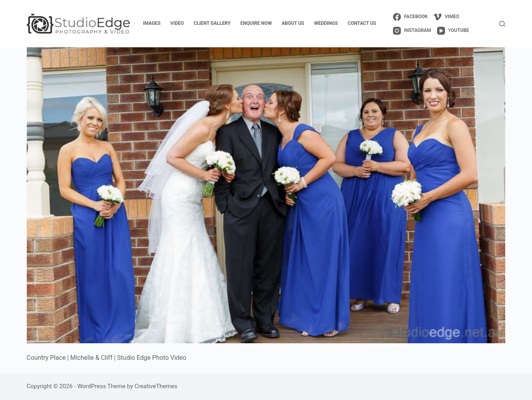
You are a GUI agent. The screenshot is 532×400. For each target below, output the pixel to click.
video (177, 23)
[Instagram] (412, 31)
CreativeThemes (156, 386)
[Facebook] (410, 17)
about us (293, 23)
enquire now (256, 23)
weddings (326, 23)
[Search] (502, 24)
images (152, 23)
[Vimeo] (446, 17)
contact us (362, 23)
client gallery (212, 23)
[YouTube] (453, 31)
